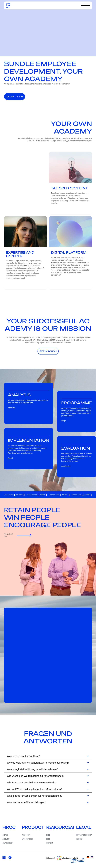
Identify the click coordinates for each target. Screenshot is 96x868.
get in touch (15, 97)
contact (50, 843)
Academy (26, 835)
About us (6, 839)
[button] (85, 5)
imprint (79, 839)
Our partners (8, 843)
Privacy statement (84, 835)
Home (5, 835)
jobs (48, 839)
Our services (27, 839)
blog (48, 835)
